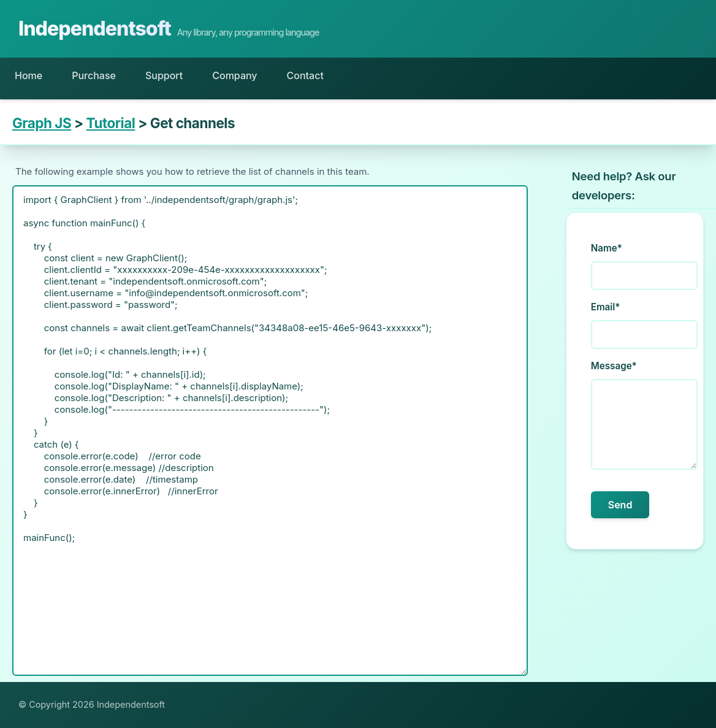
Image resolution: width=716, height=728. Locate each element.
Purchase (94, 75)
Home (29, 75)
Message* (614, 366)
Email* (606, 307)
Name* (607, 248)
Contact (305, 75)
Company (234, 75)
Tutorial (111, 123)
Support (164, 75)
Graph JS (42, 123)
